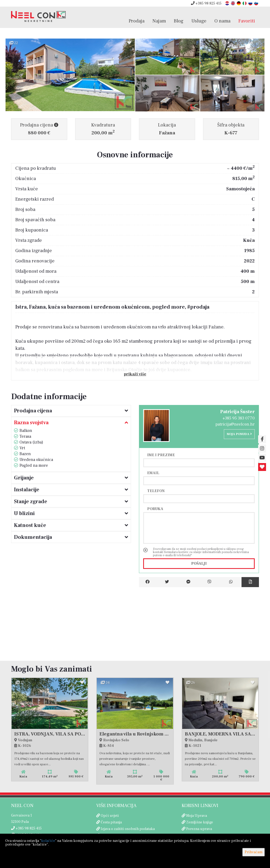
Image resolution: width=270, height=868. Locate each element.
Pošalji (199, 564)
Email (153, 473)
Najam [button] (159, 23)
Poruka (155, 509)
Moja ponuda (239, 434)
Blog (179, 23)
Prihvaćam (254, 852)
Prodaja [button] (137, 23)
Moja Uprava (197, 816)
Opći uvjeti (110, 816)
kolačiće (48, 841)
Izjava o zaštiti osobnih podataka (128, 829)
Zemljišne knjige (200, 822)
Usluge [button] (199, 23)
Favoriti (247, 23)
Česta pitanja (111, 822)
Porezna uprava (199, 829)
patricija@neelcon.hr (235, 424)
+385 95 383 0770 (239, 418)
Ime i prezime (161, 455)
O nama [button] (222, 23)
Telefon (156, 491)
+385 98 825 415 (206, 3)
